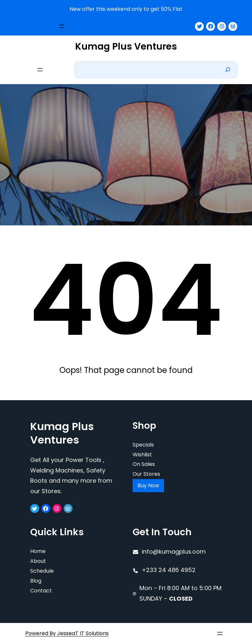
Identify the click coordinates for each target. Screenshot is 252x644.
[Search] (228, 70)
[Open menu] (62, 26)
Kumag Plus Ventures (126, 46)
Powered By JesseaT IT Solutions (67, 633)
